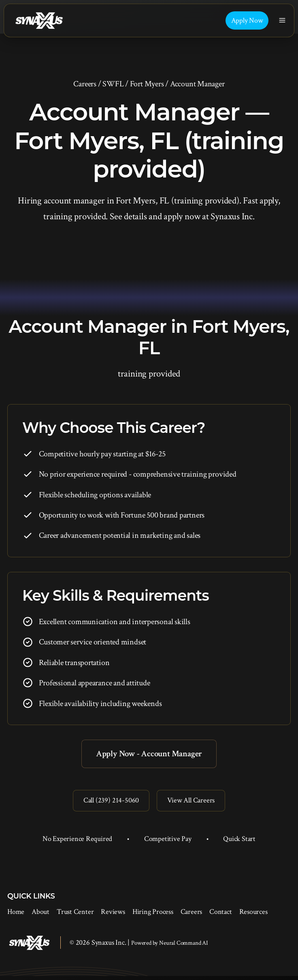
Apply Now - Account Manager (149, 754)
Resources (253, 916)
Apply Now (247, 20)
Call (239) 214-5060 (109, 803)
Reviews (113, 916)
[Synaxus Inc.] (39, 20)
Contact (220, 916)
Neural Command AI (184, 947)
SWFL (113, 84)
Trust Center (75, 916)
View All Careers (193, 803)
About (40, 916)
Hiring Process (153, 916)
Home (16, 916)
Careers (85, 84)
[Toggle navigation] (282, 20)
